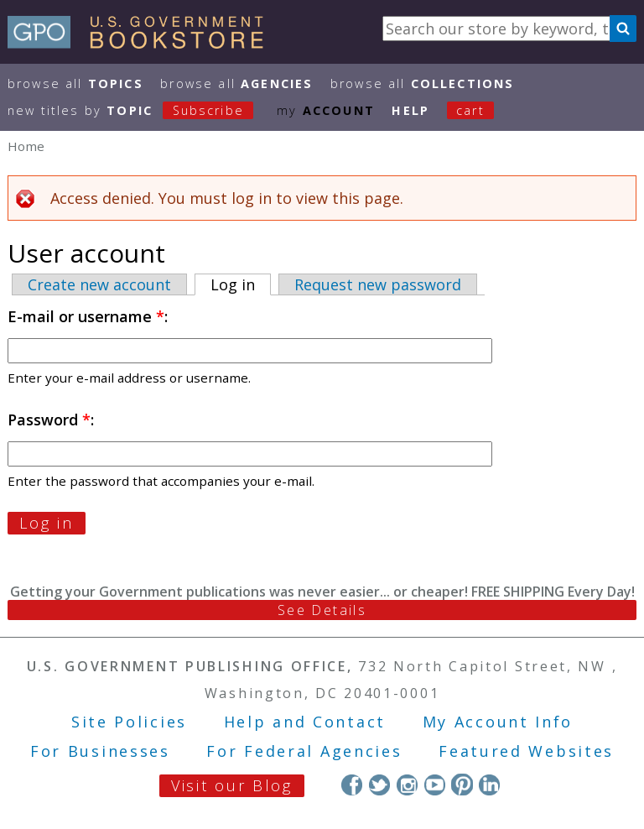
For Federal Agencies (304, 751)
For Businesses (100, 751)
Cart (470, 110)
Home (26, 146)
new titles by (139, 110)
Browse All (75, 83)
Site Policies (129, 722)
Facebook (352, 784)
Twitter (379, 784)
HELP (410, 110)
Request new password (378, 284)
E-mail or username (86, 316)
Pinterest (462, 784)
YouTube (435, 784)
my (326, 110)
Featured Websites (526, 751)
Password (49, 420)
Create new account (99, 284)
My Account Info (498, 722)
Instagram (407, 784)
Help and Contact (305, 722)
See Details (322, 610)
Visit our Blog (232, 785)
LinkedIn (489, 784)
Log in (241, 284)
